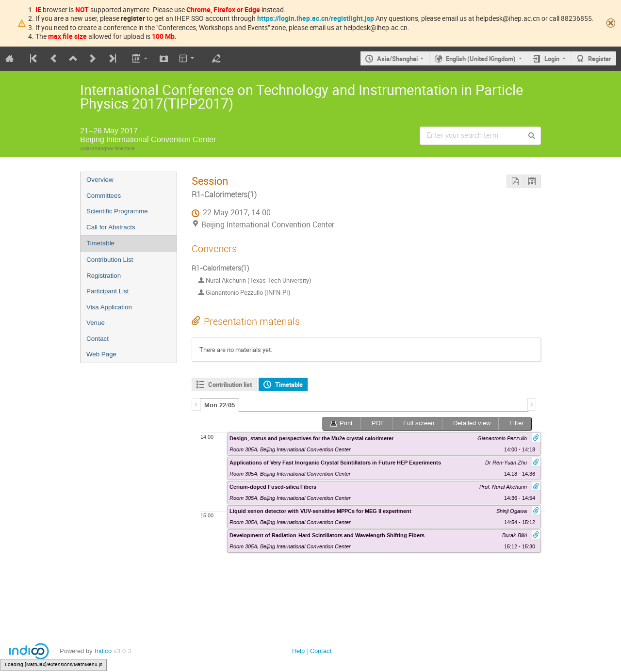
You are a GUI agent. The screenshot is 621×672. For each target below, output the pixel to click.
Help (298, 651)
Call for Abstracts (111, 227)
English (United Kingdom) (481, 59)
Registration (104, 276)
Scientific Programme (117, 211)
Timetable (100, 243)
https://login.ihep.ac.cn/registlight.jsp (316, 18)
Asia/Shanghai (397, 59)
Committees (104, 196)
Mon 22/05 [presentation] (220, 405)
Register (600, 59)
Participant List (107, 291)
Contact (98, 339)
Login (552, 59)
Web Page (101, 354)
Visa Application (109, 307)
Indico (103, 651)
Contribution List (110, 260)
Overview (100, 180)
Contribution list (230, 384)
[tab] (220, 405)
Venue (96, 323)
